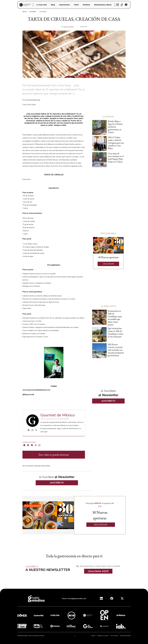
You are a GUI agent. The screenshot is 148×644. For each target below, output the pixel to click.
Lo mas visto (42, 5)
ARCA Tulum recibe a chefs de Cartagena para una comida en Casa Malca (116, 143)
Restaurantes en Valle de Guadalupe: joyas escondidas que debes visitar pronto (115, 318)
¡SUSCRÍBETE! (57, 483)
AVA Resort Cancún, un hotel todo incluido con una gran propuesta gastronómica (116, 350)
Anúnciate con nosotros (103, 636)
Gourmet (34, 12)
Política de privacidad (125, 636)
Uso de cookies (114, 636)
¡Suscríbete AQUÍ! (98, 571)
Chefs (76, 5)
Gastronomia (64, 5)
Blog (53, 5)
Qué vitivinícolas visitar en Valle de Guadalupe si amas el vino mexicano (115, 332)
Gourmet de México (69, 27)
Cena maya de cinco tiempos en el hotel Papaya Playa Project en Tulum (116, 158)
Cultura (43, 12)
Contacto (93, 636)
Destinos (86, 5)
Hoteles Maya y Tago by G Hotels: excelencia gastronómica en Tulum (115, 127)
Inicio (26, 12)
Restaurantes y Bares (103, 5)
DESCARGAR (108, 264)
